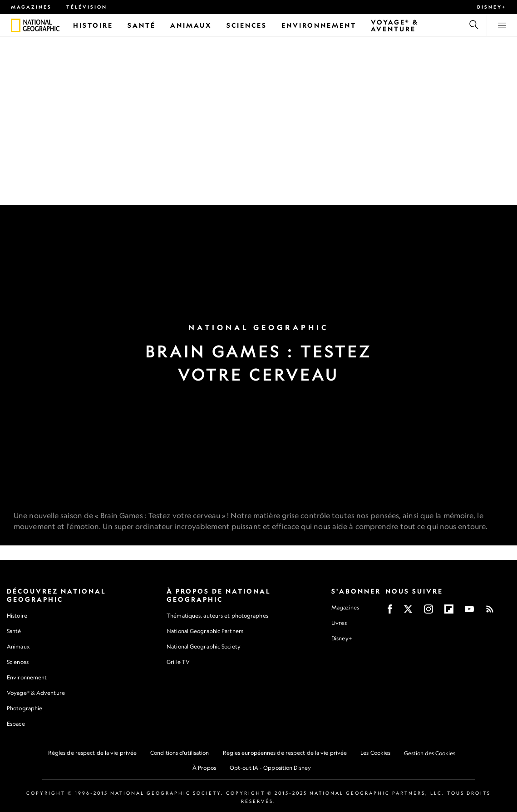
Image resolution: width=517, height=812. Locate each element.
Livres (339, 623)
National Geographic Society (204, 646)
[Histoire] (93, 25)
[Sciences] (247, 25)
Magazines (31, 7)
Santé (14, 631)
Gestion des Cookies (430, 753)
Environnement (27, 677)
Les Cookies (375, 753)
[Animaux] (191, 25)
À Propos (204, 768)
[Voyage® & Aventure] (412, 25)
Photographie (25, 708)
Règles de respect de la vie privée (92, 753)
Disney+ (492, 7)
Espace (16, 724)
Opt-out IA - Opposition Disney (270, 768)
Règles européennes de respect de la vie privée (285, 753)
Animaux (18, 646)
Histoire (17, 616)
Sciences (18, 662)
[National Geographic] (16, 25)
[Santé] (142, 25)
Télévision (87, 7)
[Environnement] (319, 25)
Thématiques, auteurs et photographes (217, 616)
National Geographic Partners (205, 631)
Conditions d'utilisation (180, 753)
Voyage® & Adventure (36, 693)
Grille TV (178, 662)
